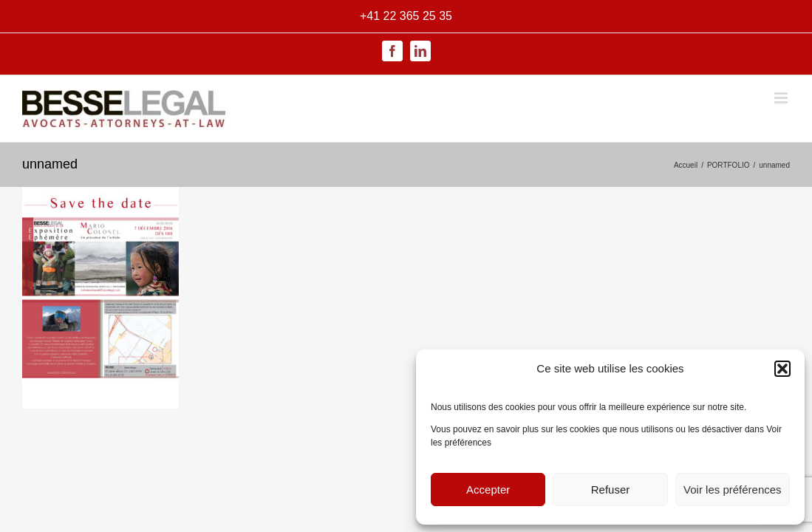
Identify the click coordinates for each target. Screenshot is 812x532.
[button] (782, 369)
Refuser (611, 490)
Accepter (488, 490)
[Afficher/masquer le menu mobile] (782, 98)
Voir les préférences (733, 490)
